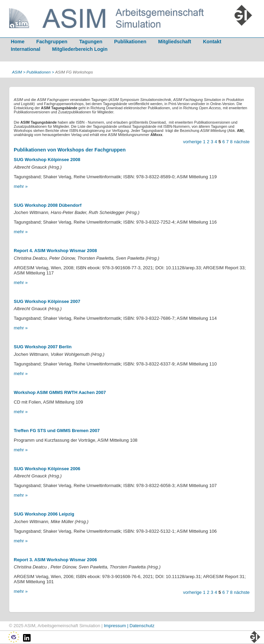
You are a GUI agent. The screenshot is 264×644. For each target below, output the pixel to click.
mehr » (21, 186)
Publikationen (130, 42)
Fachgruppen (52, 42)
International (25, 49)
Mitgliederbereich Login (80, 49)
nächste (242, 142)
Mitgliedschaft (175, 42)
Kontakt (212, 42)
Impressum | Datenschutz (129, 626)
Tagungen (91, 42)
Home (18, 42)
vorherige (192, 142)
